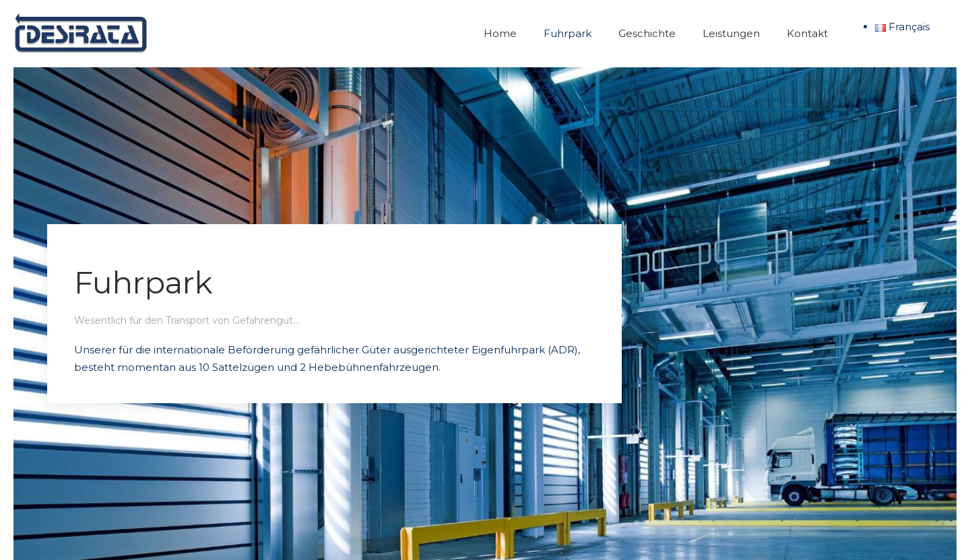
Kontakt (807, 33)
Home (500, 33)
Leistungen (731, 33)
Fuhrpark (568, 33)
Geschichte (647, 33)
